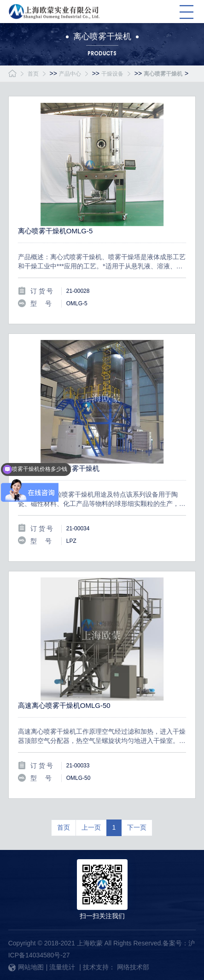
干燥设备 (112, 74)
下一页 (137, 827)
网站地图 (26, 967)
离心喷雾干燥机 (163, 74)
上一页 (91, 827)
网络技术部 (133, 967)
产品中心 (70, 74)
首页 (33, 74)
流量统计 (62, 967)
